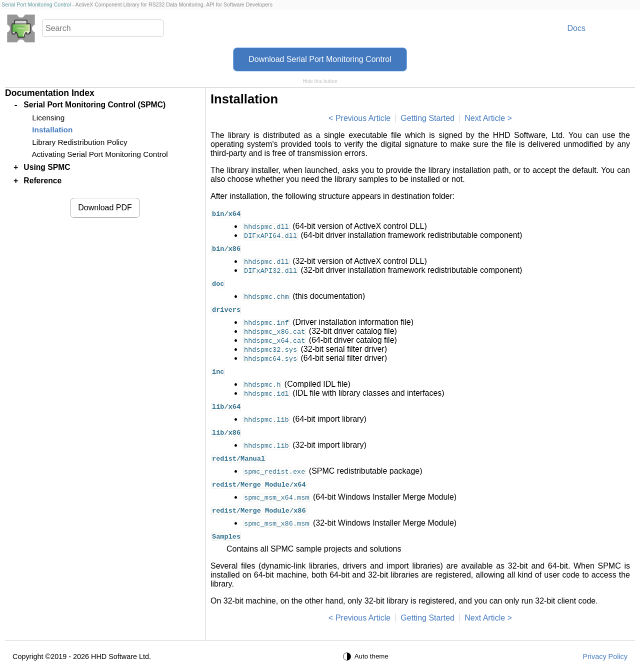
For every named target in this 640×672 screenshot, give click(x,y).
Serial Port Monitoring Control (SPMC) (94, 105)
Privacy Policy (605, 657)
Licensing (48, 118)
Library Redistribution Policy (79, 142)
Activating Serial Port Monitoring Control (99, 154)
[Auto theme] (367, 657)
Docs (576, 28)
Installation (52, 130)
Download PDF (105, 208)
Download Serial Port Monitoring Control (320, 59)
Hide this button (320, 81)
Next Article (485, 118)
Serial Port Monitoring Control (36, 4)
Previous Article (363, 118)
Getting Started (427, 118)
